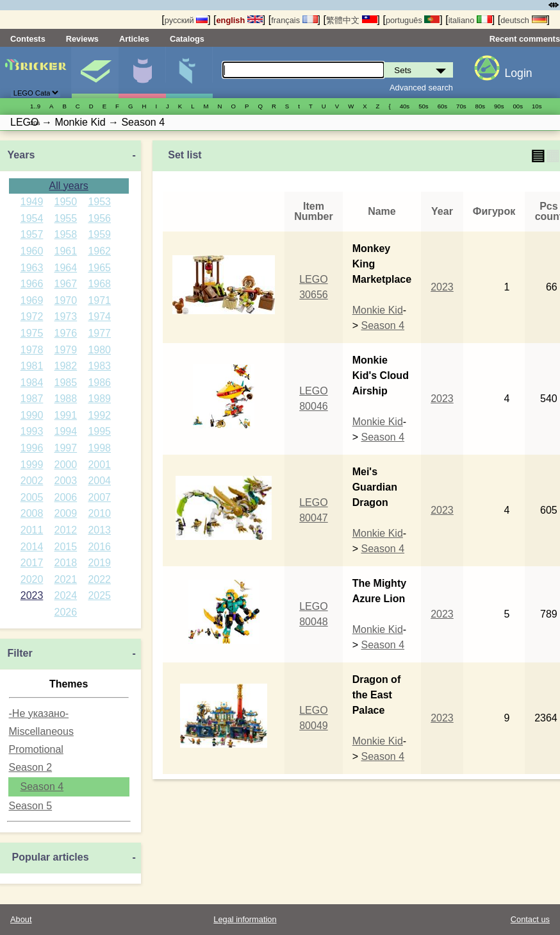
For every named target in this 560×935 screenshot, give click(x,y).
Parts (189, 72)
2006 (66, 497)
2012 (66, 530)
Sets (95, 72)
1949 (32, 202)
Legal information (245, 919)
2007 (99, 497)
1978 (32, 350)
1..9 (35, 106)
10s (537, 106)
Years (21, 155)
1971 (99, 300)
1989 (99, 399)
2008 (32, 513)
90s (499, 106)
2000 (66, 465)
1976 (66, 333)
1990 (32, 415)
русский (186, 20)
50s (423, 106)
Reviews (82, 39)
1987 (32, 399)
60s (442, 106)
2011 (32, 530)
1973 (66, 316)
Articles (134, 39)
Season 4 (42, 787)
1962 (99, 251)
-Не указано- (39, 713)
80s (480, 106)
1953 (99, 202)
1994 (66, 431)
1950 (66, 202)
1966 (32, 284)
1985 (66, 383)
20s (35, 123)
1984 (32, 383)
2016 (99, 547)
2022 (99, 579)
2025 (99, 595)
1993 (32, 431)
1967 (66, 284)
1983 (99, 366)
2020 (32, 579)
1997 (66, 448)
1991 (66, 415)
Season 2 (31, 767)
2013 (99, 530)
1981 (32, 366)
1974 (99, 316)
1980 (99, 350)
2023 (32, 595)
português (413, 20)
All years (68, 186)
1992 (99, 415)
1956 (99, 218)
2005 (32, 497)
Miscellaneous (41, 731)
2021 (66, 579)
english (240, 20)
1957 (32, 234)
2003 (66, 481)
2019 (99, 563)
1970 (66, 300)
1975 (32, 333)
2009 (66, 513)
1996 (32, 448)
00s (518, 106)
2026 (66, 612)
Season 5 (31, 806)
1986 (99, 383)
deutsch (523, 20)
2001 (99, 465)
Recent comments (525, 39)
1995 (99, 431)
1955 (66, 218)
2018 (66, 563)
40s (405, 106)
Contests (28, 39)
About (21, 919)
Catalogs (187, 39)
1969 (32, 300)
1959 (99, 234)
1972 (32, 316)
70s (461, 106)
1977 (99, 333)
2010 (99, 513)
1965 (99, 268)
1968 (99, 284)
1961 (66, 251)
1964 (66, 268)
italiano (470, 20)
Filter (20, 653)
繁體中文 (352, 20)
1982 (66, 366)
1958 (66, 234)
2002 (32, 481)
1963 (32, 268)
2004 (99, 481)
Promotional (36, 749)
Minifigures (142, 72)
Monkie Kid (378, 310)
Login (519, 73)
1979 (66, 350)
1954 (32, 218)
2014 (32, 547)
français (294, 20)
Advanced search (421, 88)
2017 (32, 563)
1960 (32, 251)
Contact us (530, 919)
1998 (99, 448)
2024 (66, 595)
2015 (66, 547)
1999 (32, 465)
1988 (66, 399)
